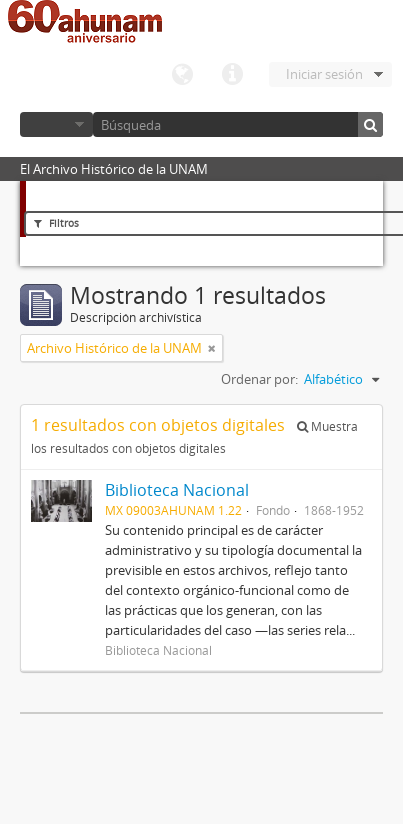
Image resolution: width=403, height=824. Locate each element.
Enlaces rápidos (232, 75)
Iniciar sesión (324, 74)
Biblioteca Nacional (177, 490)
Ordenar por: (259, 379)
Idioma (182, 75)
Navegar (56, 124)
